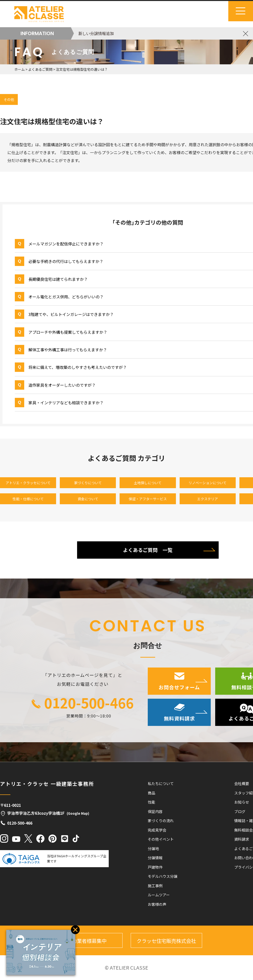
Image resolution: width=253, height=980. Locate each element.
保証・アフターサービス (148, 499)
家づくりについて (88, 483)
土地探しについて (148, 483)
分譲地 (153, 849)
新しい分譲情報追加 (96, 33)
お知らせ (242, 802)
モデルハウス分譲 (163, 876)
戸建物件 (155, 867)
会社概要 (242, 783)
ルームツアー (159, 895)
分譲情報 (155, 858)
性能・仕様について (28, 499)
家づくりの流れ (161, 821)
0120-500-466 (89, 702)
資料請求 (242, 839)
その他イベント (161, 839)
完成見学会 (157, 830)
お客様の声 (157, 904)
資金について (88, 499)
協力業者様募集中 (87, 941)
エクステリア (208, 499)
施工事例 (155, 886)
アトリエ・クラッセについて (28, 483)
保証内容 (155, 811)
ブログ (240, 811)
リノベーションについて (208, 483)
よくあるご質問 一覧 (148, 550)
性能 (151, 802)
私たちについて (161, 783)
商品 (151, 793)
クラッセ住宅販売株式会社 (166, 941)
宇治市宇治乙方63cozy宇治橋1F (45, 813)
